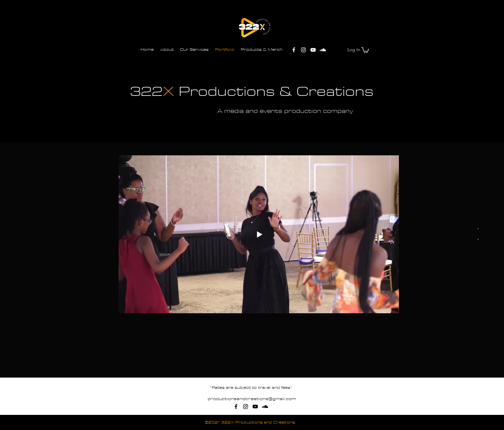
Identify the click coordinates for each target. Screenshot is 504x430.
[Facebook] (294, 50)
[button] (365, 50)
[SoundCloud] (323, 50)
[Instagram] (303, 50)
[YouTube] (313, 50)
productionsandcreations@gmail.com (252, 399)
